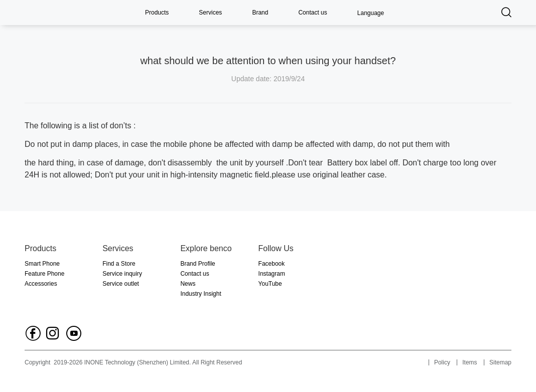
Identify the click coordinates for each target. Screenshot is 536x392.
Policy (442, 362)
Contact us (312, 13)
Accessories (41, 284)
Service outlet (121, 284)
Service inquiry (122, 274)
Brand (260, 13)
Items (470, 362)
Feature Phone (44, 274)
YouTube (270, 284)
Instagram (272, 274)
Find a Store (119, 264)
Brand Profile (197, 264)
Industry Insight (200, 294)
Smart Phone (42, 264)
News (188, 284)
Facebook (272, 264)
